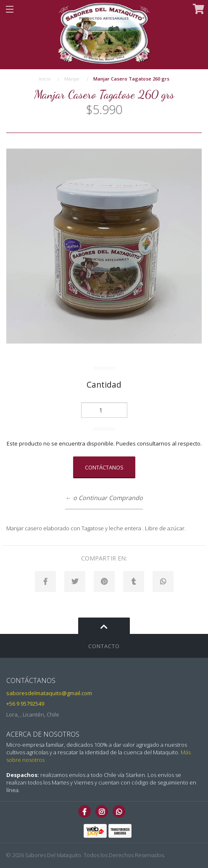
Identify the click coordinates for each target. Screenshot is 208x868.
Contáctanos (104, 467)
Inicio (45, 79)
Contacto (104, 646)
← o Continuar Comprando (104, 498)
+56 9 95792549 (25, 704)
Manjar (72, 79)
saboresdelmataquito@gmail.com (49, 693)
